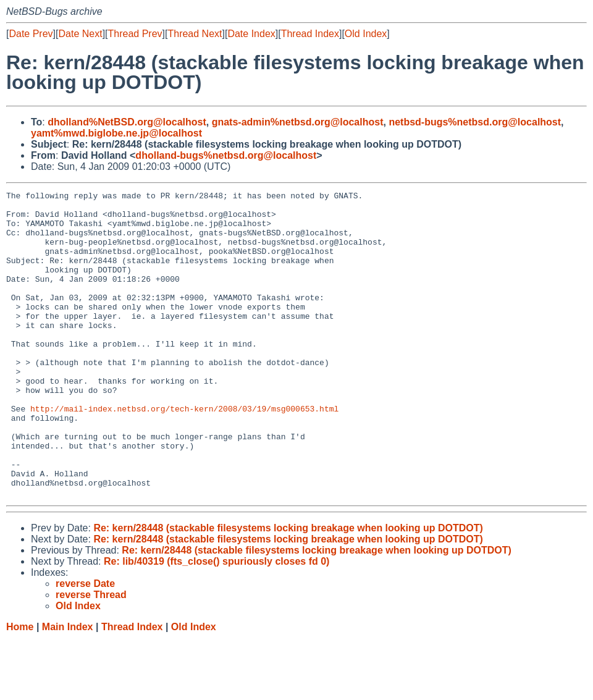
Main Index (68, 688)
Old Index (366, 34)
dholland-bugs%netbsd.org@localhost (226, 155)
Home (20, 688)
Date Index (251, 34)
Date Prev (31, 34)
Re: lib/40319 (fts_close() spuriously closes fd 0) (217, 622)
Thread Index (310, 34)
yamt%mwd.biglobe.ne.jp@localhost (116, 133)
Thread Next (195, 34)
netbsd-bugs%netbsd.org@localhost (475, 122)
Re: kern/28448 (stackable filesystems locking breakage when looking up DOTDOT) (288, 589)
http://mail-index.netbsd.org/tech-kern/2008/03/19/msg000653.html (184, 453)
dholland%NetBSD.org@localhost (127, 122)
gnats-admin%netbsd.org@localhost (298, 122)
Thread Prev (135, 34)
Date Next (80, 34)
